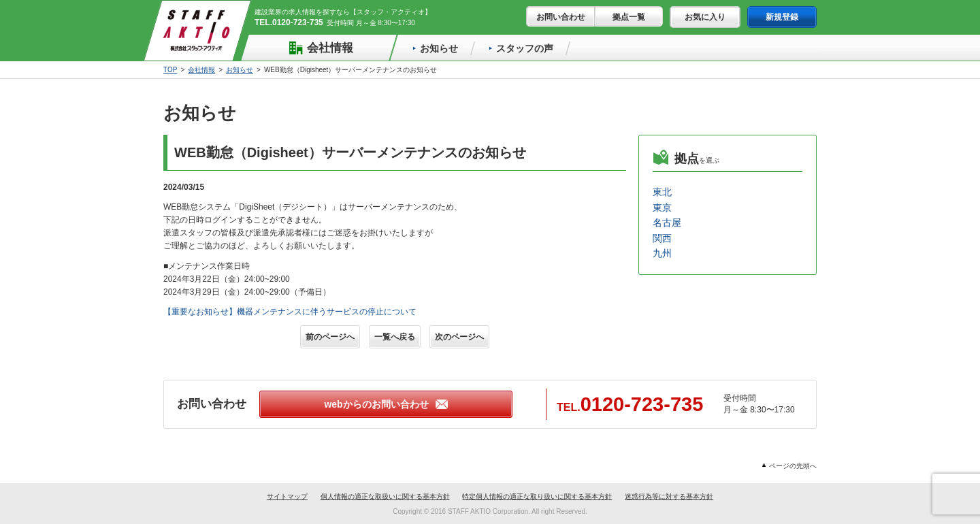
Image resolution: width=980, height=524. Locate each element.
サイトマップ (287, 496)
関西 (662, 238)
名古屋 (667, 223)
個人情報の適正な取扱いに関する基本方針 (385, 496)
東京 (662, 208)
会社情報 (320, 48)
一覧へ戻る (395, 337)
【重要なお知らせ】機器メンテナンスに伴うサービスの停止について (290, 312)
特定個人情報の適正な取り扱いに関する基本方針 (537, 496)
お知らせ (435, 48)
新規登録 (782, 17)
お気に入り (705, 17)
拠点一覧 (629, 17)
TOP (170, 70)
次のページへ (459, 337)
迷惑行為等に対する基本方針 (669, 496)
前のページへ (330, 337)
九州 (662, 253)
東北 (662, 192)
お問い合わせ (561, 17)
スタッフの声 (521, 48)
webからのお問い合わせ (386, 404)
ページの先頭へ (789, 466)
